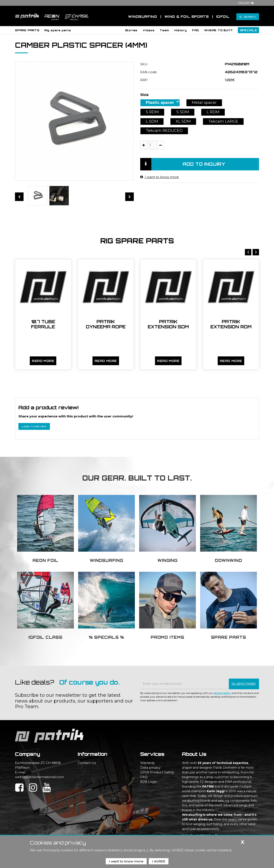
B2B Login (149, 782)
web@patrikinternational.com (39, 777)
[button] (131, 30)
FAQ (144, 777)
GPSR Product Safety (157, 772)
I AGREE (159, 861)
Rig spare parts (58, 30)
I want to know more (160, 177)
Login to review (34, 426)
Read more (43, 361)
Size (144, 95)
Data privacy (150, 768)
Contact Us (87, 763)
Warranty (147, 763)
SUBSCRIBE (244, 684)
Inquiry (246, 3)
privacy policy (222, 693)
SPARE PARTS (27, 30)
